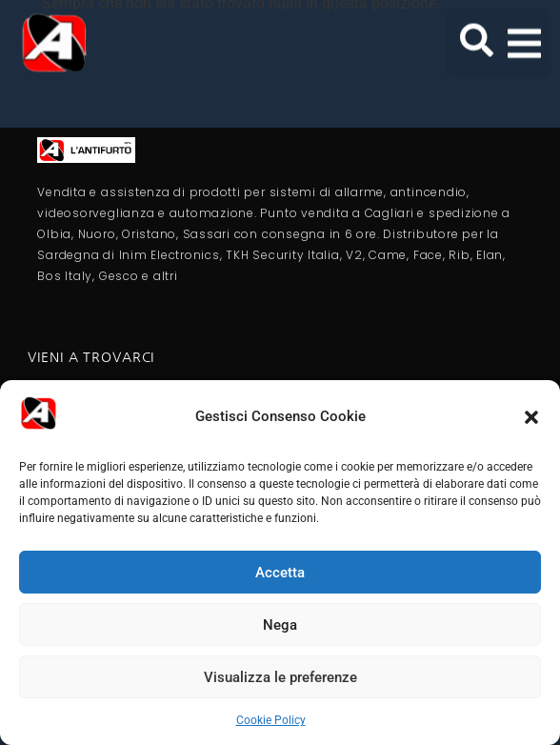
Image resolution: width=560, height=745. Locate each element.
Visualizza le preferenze (280, 677)
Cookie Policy (271, 720)
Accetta (280, 573)
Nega (280, 625)
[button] (531, 417)
